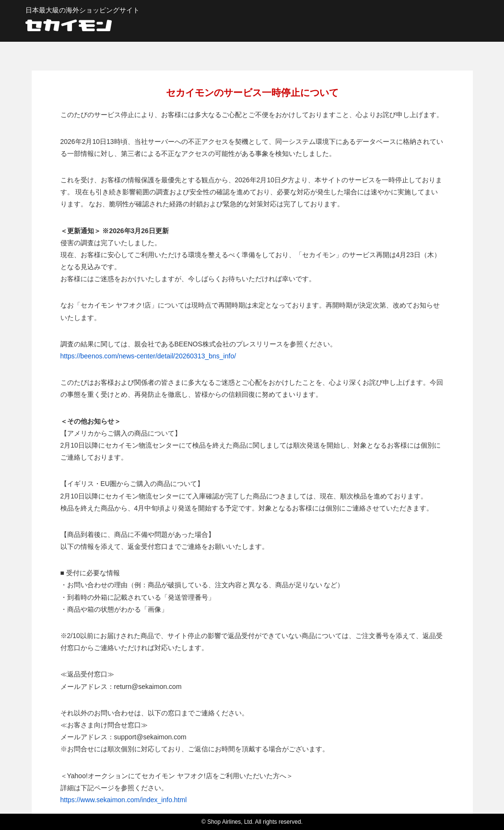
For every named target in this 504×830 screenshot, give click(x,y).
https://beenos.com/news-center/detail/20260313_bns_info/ (148, 356)
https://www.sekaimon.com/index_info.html (124, 800)
